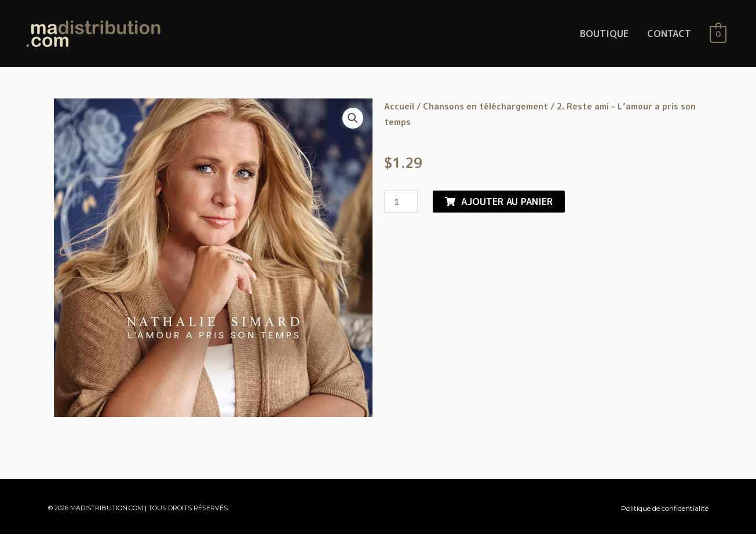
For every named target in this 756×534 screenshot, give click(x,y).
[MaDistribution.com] (93, 33)
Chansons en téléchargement (485, 106)
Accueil (399, 106)
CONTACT (669, 34)
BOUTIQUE (604, 34)
